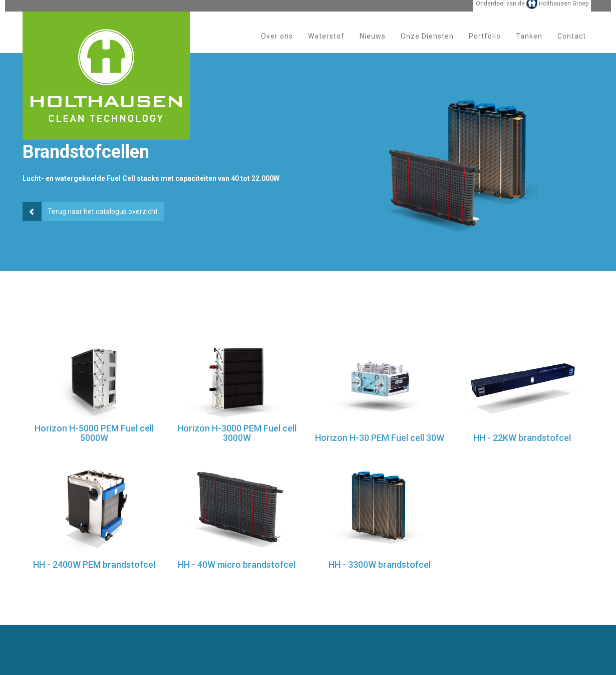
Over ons (277, 45)
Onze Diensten (427, 45)
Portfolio (485, 45)
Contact (572, 45)
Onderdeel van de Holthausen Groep (532, 12)
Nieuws (373, 45)
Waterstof (326, 45)
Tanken (529, 45)
